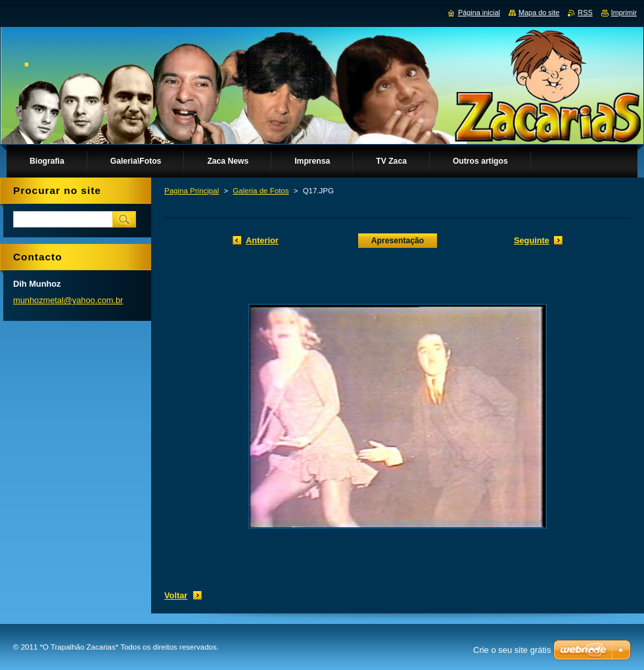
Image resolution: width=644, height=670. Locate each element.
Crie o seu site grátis (512, 650)
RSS (585, 12)
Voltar (176, 595)
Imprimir (624, 12)
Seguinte (532, 240)
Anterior (262, 240)
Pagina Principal (192, 191)
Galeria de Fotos (261, 191)
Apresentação (398, 241)
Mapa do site (539, 12)
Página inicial (479, 12)
